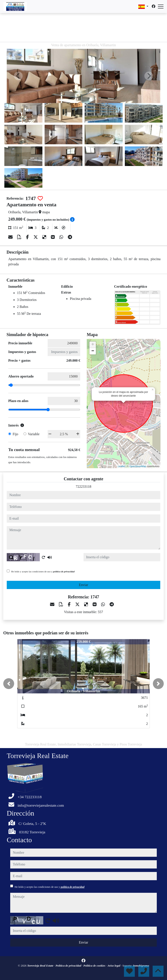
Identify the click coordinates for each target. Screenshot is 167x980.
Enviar (84, 585)
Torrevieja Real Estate (41, 966)
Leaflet (121, 466)
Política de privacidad (69, 966)
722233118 (83, 487)
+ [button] (93, 345)
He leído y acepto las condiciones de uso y (43, 571)
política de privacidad (64, 571)
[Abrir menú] (161, 7)
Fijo (15, 434)
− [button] (93, 351)
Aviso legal (114, 966)
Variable (34, 434)
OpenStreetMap (138, 466)
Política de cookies (95, 966)
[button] (9, 684)
